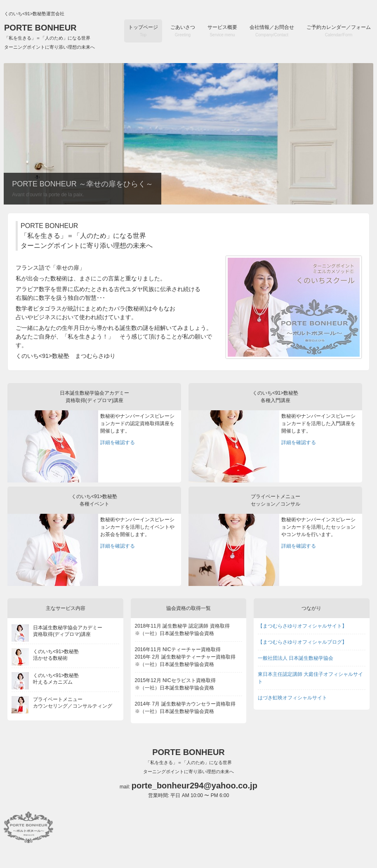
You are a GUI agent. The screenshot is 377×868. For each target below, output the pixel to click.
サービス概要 (222, 31)
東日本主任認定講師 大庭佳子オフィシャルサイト (310, 678)
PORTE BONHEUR (49, 36)
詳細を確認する (118, 442)
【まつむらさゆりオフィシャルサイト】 (302, 626)
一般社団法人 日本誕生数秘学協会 (296, 658)
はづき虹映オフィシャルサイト (292, 698)
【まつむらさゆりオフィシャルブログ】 (302, 642)
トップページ (143, 31)
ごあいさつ (183, 31)
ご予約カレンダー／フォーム (339, 31)
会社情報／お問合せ (272, 31)
